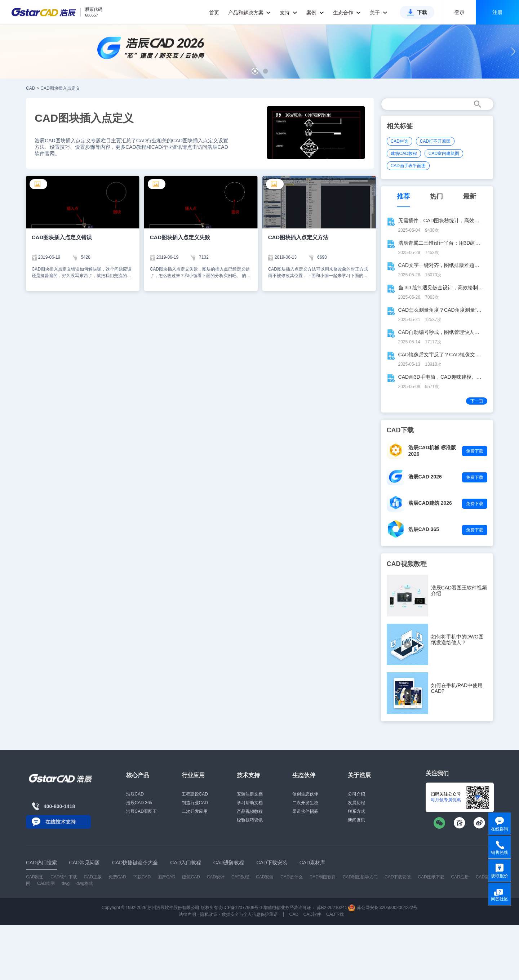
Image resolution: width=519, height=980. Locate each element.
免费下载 (475, 451)
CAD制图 (35, 877)
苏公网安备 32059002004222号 (383, 908)
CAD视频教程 (407, 564)
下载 (422, 12)
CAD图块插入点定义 (60, 88)
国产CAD (166, 877)
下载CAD (142, 877)
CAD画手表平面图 (408, 166)
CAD (30, 88)
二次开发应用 (195, 811)
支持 (289, 13)
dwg (66, 883)
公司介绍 (356, 794)
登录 (460, 12)
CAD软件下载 (64, 877)
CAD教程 (240, 877)
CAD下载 (335, 914)
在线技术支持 (61, 822)
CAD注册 (460, 877)
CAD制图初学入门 (360, 877)
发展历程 (356, 803)
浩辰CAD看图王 (141, 811)
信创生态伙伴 (305, 794)
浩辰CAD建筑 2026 (430, 503)
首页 (214, 13)
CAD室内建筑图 (444, 153)
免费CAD (117, 877)
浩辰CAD (135, 794)
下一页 (477, 401)
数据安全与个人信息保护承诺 (250, 914)
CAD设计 (216, 877)
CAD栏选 (400, 141)
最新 (470, 196)
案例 (315, 13)
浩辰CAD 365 (424, 529)
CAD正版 (92, 877)
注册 (497, 12)
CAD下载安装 (398, 877)
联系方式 (356, 811)
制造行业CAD (195, 803)
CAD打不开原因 (435, 141)
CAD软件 (312, 914)
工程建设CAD (195, 794)
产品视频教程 (250, 811)
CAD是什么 (291, 877)
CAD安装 (265, 877)
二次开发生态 (305, 803)
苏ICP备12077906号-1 (241, 908)
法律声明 (187, 914)
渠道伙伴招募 (305, 811)
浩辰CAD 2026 (425, 477)
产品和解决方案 (250, 13)
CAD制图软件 (323, 877)
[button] (255, 71)
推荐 (403, 196)
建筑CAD (191, 877)
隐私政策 (209, 914)
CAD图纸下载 (431, 877)
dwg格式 (85, 883)
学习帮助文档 (250, 803)
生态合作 (347, 13)
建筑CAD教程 (404, 153)
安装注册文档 (250, 794)
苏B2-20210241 (332, 908)
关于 (379, 13)
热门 (436, 196)
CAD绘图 (46, 883)
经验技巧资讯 (250, 820)
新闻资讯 (356, 820)
